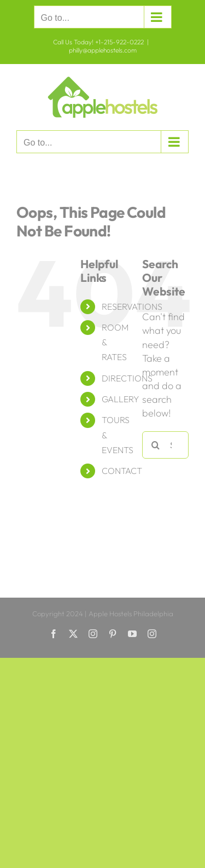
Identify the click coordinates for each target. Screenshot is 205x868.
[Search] (156, 445)
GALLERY (120, 399)
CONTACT (122, 471)
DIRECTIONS (127, 378)
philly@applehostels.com (103, 50)
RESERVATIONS (132, 306)
